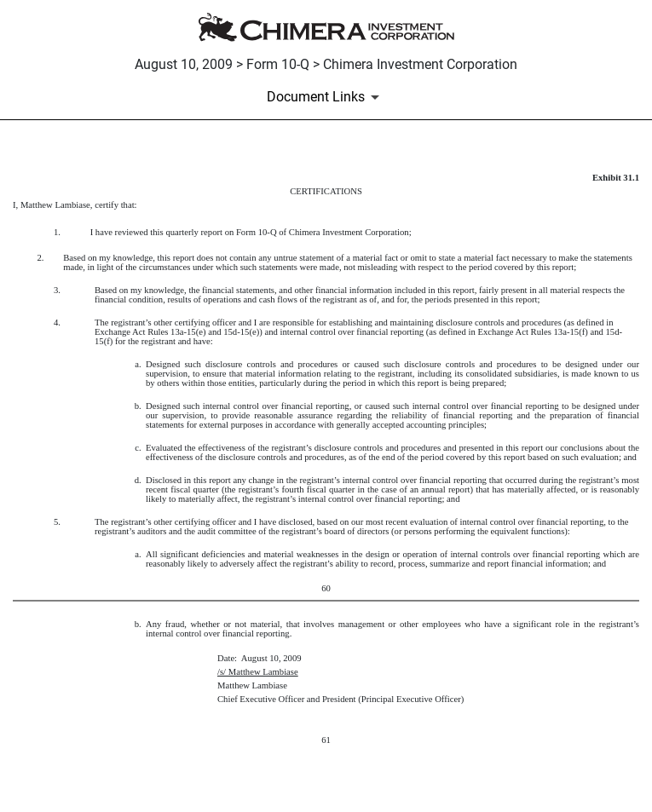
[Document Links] (326, 97)
